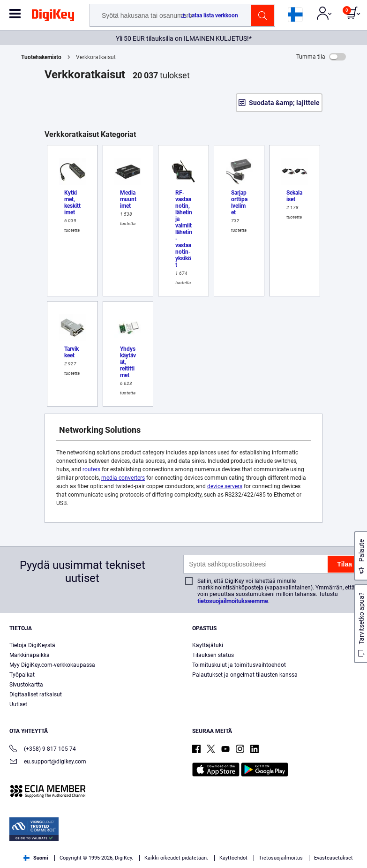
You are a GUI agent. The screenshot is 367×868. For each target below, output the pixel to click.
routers (91, 469)
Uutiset (18, 704)
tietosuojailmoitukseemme (233, 601)
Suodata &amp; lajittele (284, 103)
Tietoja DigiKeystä (32, 645)
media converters (123, 478)
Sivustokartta (26, 685)
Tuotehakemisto (41, 57)
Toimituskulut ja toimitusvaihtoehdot (239, 665)
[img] (53, 17)
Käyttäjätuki (208, 645)
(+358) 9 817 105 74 (43, 750)
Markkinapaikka (30, 655)
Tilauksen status (213, 655)
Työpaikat (22, 675)
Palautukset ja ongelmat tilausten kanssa (245, 675)
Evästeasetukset (333, 858)
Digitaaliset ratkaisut (36, 694)
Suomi (36, 858)
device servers (225, 486)
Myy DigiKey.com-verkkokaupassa (52, 665)
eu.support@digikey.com (48, 762)
